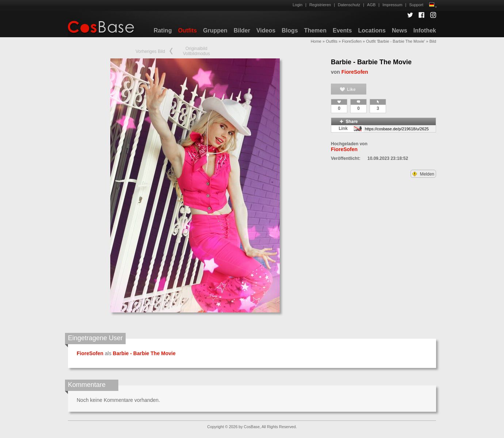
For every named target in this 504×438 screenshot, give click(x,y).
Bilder (242, 30)
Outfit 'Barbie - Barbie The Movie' (395, 41)
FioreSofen (352, 41)
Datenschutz (349, 5)
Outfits (187, 30)
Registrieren (320, 5)
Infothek (425, 30)
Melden (423, 174)
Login (297, 5)
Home (316, 41)
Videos (266, 30)
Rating (163, 30)
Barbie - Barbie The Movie (371, 62)
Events (342, 30)
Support (416, 5)
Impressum (392, 5)
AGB (371, 5)
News (400, 30)
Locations (372, 30)
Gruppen (215, 30)
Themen (315, 30)
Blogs (290, 30)
